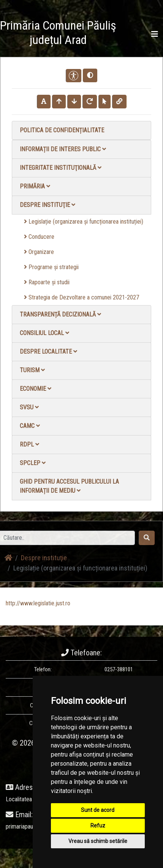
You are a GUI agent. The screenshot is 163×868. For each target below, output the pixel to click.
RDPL (29, 444)
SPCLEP (33, 463)
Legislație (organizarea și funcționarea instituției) (84, 222)
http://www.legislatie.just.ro (38, 603)
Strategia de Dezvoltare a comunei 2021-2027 (81, 297)
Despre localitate (48, 352)
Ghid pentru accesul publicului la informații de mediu (69, 486)
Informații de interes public (63, 149)
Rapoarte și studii (47, 282)
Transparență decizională (60, 314)
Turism (32, 370)
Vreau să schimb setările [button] (98, 841)
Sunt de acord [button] (98, 810)
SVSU (29, 407)
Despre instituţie (47, 205)
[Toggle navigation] (155, 34)
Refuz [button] (98, 826)
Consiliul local (44, 333)
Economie (36, 389)
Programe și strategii (51, 267)
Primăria (35, 186)
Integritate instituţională (61, 168)
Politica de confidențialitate (62, 130)
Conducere (39, 237)
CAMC (30, 426)
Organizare (39, 252)
